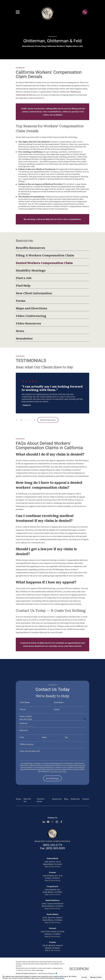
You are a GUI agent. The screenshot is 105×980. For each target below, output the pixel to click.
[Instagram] (57, 822)
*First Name (25, 702)
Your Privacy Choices (48, 973)
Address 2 (24, 730)
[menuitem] (53, 248)
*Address (23, 723)
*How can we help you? (30, 751)
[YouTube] (48, 822)
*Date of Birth (25, 716)
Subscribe (75, 799)
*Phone (23, 709)
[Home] (52, 834)
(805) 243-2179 (59, 109)
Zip (66, 737)
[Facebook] (61, 822)
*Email (56, 709)
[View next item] (36, 420)
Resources (57, 799)
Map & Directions (52, 867)
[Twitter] (52, 822)
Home (18, 799)
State (44, 737)
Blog (66, 799)
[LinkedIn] (44, 822)
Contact (86, 799)
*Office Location (27, 744)
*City (22, 737)
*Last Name (58, 702)
